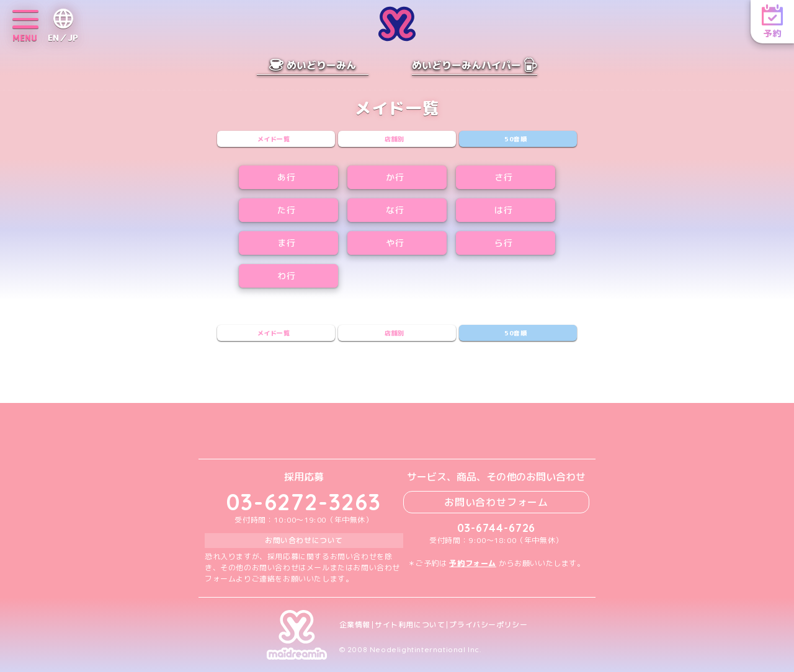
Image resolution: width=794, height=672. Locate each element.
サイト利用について (410, 625)
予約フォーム (473, 563)
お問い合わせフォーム (496, 502)
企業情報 (355, 625)
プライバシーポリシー (488, 625)
